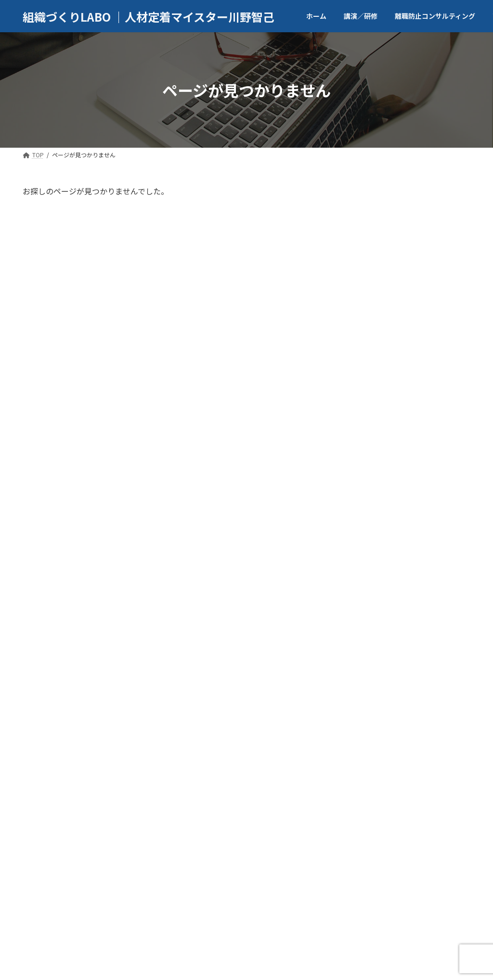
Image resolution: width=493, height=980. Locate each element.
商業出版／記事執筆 (234, 902)
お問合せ (427, 902)
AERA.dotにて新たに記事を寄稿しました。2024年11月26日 (431, 709)
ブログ (381, 902)
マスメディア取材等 (318, 902)
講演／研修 (165, 902)
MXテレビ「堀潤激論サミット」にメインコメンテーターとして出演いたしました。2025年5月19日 (431, 595)
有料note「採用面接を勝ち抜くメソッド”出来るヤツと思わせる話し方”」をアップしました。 (431, 494)
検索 (448, 196)
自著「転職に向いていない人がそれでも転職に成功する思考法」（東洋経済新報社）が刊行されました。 (431, 351)
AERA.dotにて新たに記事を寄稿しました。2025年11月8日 (431, 764)
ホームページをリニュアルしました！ (429, 814)
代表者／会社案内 (98, 902)
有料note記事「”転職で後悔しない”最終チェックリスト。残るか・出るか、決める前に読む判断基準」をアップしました (431, 425)
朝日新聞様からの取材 (426, 544)
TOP (41, 902)
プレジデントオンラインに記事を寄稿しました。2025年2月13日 (429, 654)
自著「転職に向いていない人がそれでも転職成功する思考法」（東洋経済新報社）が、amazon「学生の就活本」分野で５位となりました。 (431, 272)
